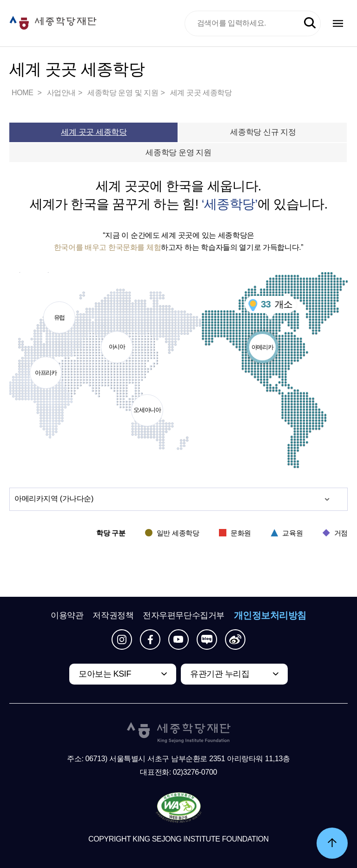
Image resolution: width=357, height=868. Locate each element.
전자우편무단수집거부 (184, 615)
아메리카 (263, 341)
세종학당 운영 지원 (178, 153)
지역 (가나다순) (54, 499)
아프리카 (46, 366)
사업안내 (61, 93)
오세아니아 (147, 404)
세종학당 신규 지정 (263, 132)
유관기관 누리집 (220, 674)
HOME (23, 93)
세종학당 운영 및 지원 (123, 93)
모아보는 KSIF (105, 674)
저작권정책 (113, 615)
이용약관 (67, 615)
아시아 (117, 341)
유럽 (59, 311)
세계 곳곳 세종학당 (201, 93)
